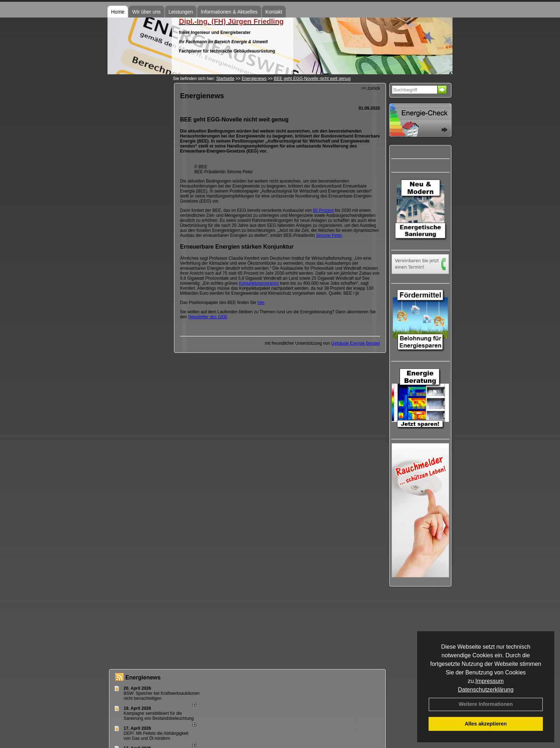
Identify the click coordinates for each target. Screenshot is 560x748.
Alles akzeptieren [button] (486, 724)
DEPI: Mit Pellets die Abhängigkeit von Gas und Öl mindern (156, 736)
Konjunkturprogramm (259, 283)
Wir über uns (146, 12)
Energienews (143, 677)
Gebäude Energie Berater (356, 343)
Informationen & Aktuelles (229, 12)
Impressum (489, 681)
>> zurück (371, 88)
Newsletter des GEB (207, 317)
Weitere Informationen (486, 704)
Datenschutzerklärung (486, 690)
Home (118, 12)
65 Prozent (323, 210)
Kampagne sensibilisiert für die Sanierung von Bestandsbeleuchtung (159, 716)
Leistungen (181, 12)
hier (261, 303)
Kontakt (274, 12)
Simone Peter (329, 235)
